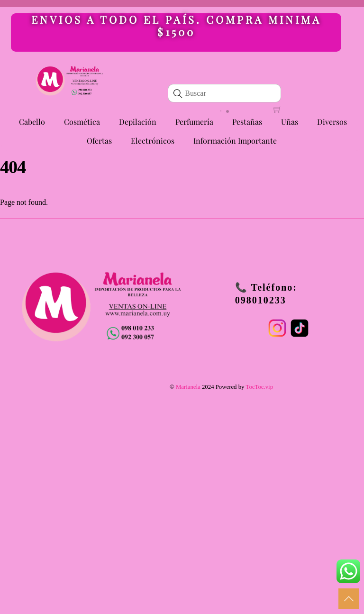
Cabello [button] (32, 122)
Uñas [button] (290, 122)
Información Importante (235, 141)
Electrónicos (153, 141)
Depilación (138, 122)
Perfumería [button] (194, 122)
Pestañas (247, 122)
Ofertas (99, 141)
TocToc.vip (259, 387)
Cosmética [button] (82, 122)
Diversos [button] (332, 122)
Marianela (188, 387)
